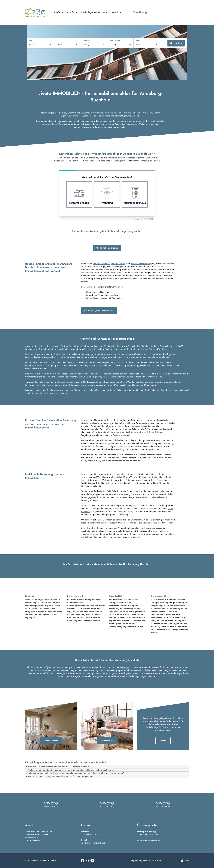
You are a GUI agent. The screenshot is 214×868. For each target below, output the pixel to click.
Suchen (176, 43)
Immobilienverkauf (101, 264)
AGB (159, 861)
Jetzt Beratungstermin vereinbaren (99, 310)
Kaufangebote (107, 741)
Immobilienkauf (118, 264)
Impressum (136, 861)
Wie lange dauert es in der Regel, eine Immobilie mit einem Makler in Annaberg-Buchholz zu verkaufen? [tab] (75, 773)
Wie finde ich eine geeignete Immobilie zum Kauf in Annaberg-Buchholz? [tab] (60, 776)
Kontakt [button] (116, 12)
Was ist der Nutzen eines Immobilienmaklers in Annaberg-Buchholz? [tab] (58, 767)
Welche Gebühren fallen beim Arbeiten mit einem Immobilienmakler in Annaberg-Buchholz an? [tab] (70, 770)
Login (185, 861)
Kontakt (163, 741)
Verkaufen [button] (71, 12)
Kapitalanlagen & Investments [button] (95, 12)
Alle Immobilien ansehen (107, 248)
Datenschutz (149, 861)
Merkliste (140, 12)
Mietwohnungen (51, 741)
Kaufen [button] (59, 12)
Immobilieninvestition (140, 264)
